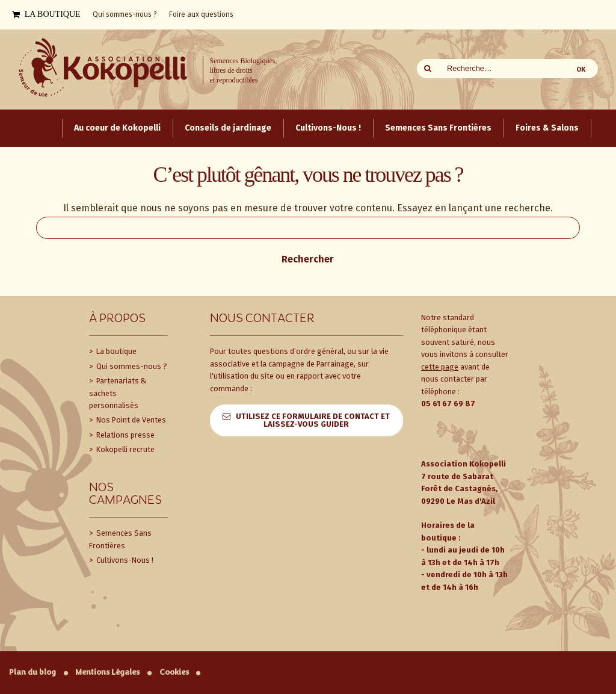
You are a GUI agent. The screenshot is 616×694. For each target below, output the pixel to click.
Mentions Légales (107, 672)
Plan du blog (32, 672)
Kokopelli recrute (125, 449)
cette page (440, 367)
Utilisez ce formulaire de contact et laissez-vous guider (313, 420)
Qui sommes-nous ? (131, 366)
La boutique (115, 351)
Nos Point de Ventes (130, 420)
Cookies (174, 672)
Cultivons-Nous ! (124, 560)
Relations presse (125, 435)
